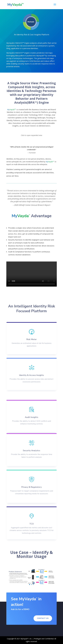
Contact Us (43, 618)
